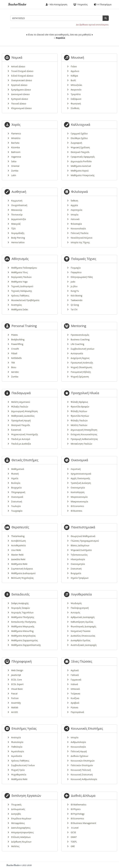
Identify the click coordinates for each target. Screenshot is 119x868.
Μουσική (78, 57)
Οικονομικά (17, 497)
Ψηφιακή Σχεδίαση (80, 147)
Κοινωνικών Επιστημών (83, 761)
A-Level (75, 828)
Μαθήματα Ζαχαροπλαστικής (26, 645)
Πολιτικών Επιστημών (82, 765)
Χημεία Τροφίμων (80, 578)
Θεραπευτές (20, 527)
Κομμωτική (17, 201)
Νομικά (17, 57)
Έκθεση (74, 201)
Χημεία (15, 478)
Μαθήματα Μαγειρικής (23, 626)
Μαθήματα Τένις (20, 272)
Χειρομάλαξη (18, 233)
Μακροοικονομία (79, 501)
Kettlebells (16, 358)
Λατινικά (75, 219)
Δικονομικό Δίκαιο (20, 94)
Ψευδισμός (76, 603)
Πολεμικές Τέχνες (84, 259)
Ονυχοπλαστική (19, 205)
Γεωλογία (16, 506)
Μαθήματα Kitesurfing (22, 631)
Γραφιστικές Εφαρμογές (83, 157)
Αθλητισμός (20, 259)
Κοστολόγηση (78, 492)
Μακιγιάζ (16, 224)
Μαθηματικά (18, 469)
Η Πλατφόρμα (103, 4)
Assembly (16, 703)
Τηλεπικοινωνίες (79, 555)
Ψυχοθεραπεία (19, 775)
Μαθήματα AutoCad (81, 166)
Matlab (15, 707)
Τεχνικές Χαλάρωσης (22, 291)
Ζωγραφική (76, 143)
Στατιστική (17, 501)
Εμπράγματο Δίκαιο (21, 90)
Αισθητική (19, 192)
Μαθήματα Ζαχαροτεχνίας (24, 640)
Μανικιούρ (17, 210)
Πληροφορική (18, 492)
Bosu (14, 367)
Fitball (14, 353)
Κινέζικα (75, 698)
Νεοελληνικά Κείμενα (81, 238)
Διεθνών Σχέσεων (79, 756)
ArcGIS (14, 712)
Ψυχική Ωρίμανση (80, 377)
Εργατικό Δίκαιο (19, 85)
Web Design (17, 670)
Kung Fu (75, 291)
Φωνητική (76, 104)
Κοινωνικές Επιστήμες (87, 728)
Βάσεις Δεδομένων (80, 545)
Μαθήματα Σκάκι (20, 309)
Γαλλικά (75, 675)
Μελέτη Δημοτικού (21, 402)
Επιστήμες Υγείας (24, 728)
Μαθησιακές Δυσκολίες (23, 416)
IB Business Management (83, 823)
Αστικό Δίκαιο (18, 66)
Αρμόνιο (75, 71)
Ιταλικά (74, 684)
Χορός (16, 125)
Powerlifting (17, 344)
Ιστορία (74, 215)
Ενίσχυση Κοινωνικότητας (84, 434)
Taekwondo (77, 300)
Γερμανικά (76, 680)
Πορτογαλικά (77, 712)
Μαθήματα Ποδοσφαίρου (24, 268)
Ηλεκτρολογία (78, 559)
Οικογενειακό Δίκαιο (22, 80)
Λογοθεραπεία (82, 594)
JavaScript (16, 675)
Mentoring (79, 326)
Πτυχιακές (16, 805)
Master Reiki (17, 555)
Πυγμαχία (76, 268)
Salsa (14, 161)
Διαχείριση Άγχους (80, 358)
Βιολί (73, 80)
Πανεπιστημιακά (83, 527)
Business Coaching (80, 339)
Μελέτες (15, 846)
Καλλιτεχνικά (81, 125)
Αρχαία (74, 205)
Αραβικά (75, 703)
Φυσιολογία (17, 742)
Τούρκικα (75, 694)
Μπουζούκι (76, 85)
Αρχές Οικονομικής (80, 478)
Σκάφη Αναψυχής (20, 603)
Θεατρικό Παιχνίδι (80, 152)
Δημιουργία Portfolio (81, 161)
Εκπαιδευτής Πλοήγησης (24, 622)
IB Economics (77, 506)
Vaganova (16, 157)
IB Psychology (78, 814)
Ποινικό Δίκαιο (19, 104)
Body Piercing (18, 238)
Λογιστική (76, 469)
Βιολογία (16, 483)
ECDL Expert (17, 684)
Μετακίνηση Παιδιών (81, 444)
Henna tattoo (18, 242)
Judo (73, 282)
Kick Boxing (76, 296)
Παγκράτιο (76, 272)
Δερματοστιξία (19, 219)
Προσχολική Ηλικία (85, 393)
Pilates (14, 335)
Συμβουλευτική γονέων (83, 349)
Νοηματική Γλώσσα (80, 631)
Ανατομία (16, 737)
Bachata (15, 143)
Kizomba (15, 147)
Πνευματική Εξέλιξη (81, 372)
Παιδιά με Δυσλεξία (21, 444)
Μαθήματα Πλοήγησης (23, 617)
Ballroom (16, 152)
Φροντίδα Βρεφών (80, 407)
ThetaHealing (18, 536)
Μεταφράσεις (18, 823)
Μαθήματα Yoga (19, 282)
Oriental (15, 166)
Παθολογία (17, 747)
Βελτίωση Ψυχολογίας (22, 578)
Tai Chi (74, 309)
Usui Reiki (16, 550)
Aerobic (15, 372)
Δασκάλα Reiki (18, 559)
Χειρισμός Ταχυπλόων (22, 613)
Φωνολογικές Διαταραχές (83, 626)
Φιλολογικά (79, 192)
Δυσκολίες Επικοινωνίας (83, 636)
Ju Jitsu (74, 286)
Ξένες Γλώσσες (82, 661)
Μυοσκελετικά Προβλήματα (25, 300)
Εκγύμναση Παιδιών (21, 277)
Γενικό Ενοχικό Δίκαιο (22, 71)
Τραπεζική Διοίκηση (81, 483)
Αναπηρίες (17, 305)
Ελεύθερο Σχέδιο (79, 138)
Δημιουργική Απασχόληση (24, 411)
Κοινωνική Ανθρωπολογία (84, 779)
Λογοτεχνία (76, 210)
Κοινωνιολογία (78, 228)
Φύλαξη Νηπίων (79, 411)
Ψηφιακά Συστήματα (81, 550)
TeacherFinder (17, 4)
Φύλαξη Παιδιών (20, 407)
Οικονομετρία (78, 488)
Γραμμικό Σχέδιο (79, 134)
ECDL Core (17, 680)
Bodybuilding (18, 339)
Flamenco (16, 134)
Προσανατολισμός (80, 335)
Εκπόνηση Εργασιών (26, 796)
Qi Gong (75, 305)
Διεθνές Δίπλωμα (83, 796)
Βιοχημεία (16, 488)
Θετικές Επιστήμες (25, 460)
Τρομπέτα (76, 94)
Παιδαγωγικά (21, 393)
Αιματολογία (18, 751)
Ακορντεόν (76, 90)
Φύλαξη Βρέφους (79, 402)
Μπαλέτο (16, 138)
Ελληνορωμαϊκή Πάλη (82, 277)
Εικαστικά (16, 430)
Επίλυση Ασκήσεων (21, 837)
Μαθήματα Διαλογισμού (23, 573)
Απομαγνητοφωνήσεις (22, 832)
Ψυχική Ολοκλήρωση (81, 367)
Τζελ (13, 228)
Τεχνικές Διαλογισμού (22, 286)
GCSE (73, 832)
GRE (73, 846)
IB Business (76, 511)
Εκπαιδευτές (21, 594)
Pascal (14, 694)
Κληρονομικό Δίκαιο (21, 108)
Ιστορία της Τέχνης (80, 242)
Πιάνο (74, 66)
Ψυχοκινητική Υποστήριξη (25, 434)
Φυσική (15, 474)
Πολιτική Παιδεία (79, 233)
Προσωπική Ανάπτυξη (82, 363)
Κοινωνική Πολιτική (81, 770)
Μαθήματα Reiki (19, 564)
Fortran (15, 698)
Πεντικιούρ (17, 215)
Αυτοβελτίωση (19, 541)
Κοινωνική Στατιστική (82, 775)
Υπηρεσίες (81, 4)
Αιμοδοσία (17, 756)
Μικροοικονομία (79, 497)
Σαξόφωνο (76, 99)
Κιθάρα (74, 76)
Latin (14, 175)
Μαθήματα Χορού (80, 171)
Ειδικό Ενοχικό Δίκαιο (22, 76)
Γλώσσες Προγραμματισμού (85, 541)
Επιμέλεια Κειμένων (21, 818)
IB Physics (76, 809)
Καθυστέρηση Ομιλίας (82, 622)
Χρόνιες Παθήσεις (20, 296)
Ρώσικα (74, 707)
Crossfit (15, 349)
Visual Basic (17, 689)
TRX (13, 363)
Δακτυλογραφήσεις (21, 828)
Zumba (15, 171)
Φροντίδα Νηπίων (80, 416)
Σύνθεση (75, 108)
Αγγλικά (75, 670)
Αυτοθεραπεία (18, 545)
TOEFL (74, 842)
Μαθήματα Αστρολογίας (23, 636)
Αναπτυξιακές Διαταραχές (84, 645)
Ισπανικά (75, 689)
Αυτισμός (75, 613)
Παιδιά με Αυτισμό (21, 439)
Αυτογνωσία (77, 353)
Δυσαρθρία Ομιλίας (81, 640)
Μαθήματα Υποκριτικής (83, 175)
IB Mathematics (78, 805)
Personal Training (24, 326)
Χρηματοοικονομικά (81, 474)
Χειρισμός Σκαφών (21, 608)
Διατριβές (16, 814)
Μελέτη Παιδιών (79, 425)
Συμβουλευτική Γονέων (23, 765)
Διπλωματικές (18, 809)
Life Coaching (77, 344)
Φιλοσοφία (76, 224)
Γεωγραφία (17, 511)
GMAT (74, 837)
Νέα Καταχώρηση (57, 4)
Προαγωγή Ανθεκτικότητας (84, 439)
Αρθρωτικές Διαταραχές (83, 617)
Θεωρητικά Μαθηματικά (83, 536)
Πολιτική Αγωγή (79, 751)
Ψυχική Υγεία (18, 770)
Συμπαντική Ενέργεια (22, 569)
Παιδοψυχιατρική (80, 608)
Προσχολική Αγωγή (21, 420)
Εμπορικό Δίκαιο (20, 99)
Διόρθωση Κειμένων (21, 842)
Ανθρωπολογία (78, 742)
